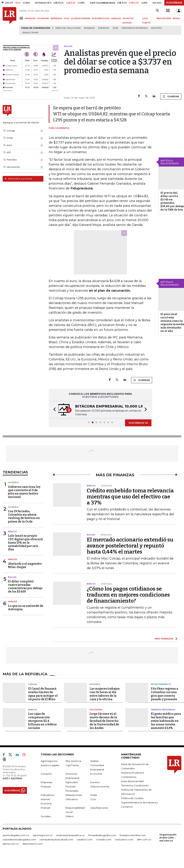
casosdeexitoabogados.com (19, 839)
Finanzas (46, 786)
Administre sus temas (18, 179)
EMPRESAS (56, 18)
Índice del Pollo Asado (68, 28)
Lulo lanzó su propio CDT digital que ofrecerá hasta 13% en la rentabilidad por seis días (25, 543)
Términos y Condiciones (135, 785)
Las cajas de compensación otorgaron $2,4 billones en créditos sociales (42, 721)
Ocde (115, 28)
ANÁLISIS (116, 18)
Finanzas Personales (163, 710)
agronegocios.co (43, 835)
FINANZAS (30, 18)
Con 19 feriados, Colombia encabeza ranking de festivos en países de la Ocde (24, 516)
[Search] (157, 11)
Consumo (46, 774)
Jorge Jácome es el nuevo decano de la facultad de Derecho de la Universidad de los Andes (104, 721)
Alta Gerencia (73, 761)
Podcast (46, 808)
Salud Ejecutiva (99, 808)
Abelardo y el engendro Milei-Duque (25, 565)
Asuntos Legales (50, 765)
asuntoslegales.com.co (16, 835)
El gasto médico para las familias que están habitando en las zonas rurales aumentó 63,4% (166, 721)
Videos (70, 816)
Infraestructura (74, 795)
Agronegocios (49, 761)
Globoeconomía (100, 786)
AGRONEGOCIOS (101, 18)
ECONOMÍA (43, 18)
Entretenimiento (161, 684)
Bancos (12, 532)
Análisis (13, 559)
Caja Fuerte (72, 765)
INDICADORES (164, 18)
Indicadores (48, 795)
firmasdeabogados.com (102, 835)
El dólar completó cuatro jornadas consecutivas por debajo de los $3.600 (25, 587)
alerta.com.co (11, 844)
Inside (94, 795)
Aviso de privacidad (132, 781)
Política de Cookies (132, 798)
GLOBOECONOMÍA (81, 18)
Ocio (93, 799)
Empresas (104, 28)
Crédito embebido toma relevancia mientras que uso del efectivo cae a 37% (130, 497)
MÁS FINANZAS (164, 639)
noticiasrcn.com (124, 839)
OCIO (66, 18)
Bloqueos (89, 28)
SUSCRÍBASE (174, 3)
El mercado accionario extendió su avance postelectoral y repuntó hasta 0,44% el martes (130, 546)
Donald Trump (30, 33)
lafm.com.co (144, 839)
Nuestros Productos (133, 773)
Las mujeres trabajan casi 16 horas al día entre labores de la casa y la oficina (105, 694)
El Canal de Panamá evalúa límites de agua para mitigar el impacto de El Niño (43, 694)
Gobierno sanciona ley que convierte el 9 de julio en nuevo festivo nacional (24, 492)
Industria (156, 28)
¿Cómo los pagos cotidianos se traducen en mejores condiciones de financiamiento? (128, 595)
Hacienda (13, 482)
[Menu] (22, 18)
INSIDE (176, 18)
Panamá (33, 684)
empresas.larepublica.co (70, 835)
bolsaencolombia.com (133, 835)
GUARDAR (171, 96)
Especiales (72, 782)
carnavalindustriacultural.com (56, 839)
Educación (96, 710)
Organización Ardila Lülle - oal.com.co (168, 838)
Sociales (46, 816)
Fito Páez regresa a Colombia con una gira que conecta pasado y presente (165, 694)
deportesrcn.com (32, 844)
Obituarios (72, 799)
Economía (96, 774)
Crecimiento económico (135, 28)
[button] (53, 410)
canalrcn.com (85, 839)
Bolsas (12, 577)
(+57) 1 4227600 (12, 778)
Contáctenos (129, 777)
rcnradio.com (104, 839)
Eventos (95, 782)
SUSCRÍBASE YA (138, 423)
